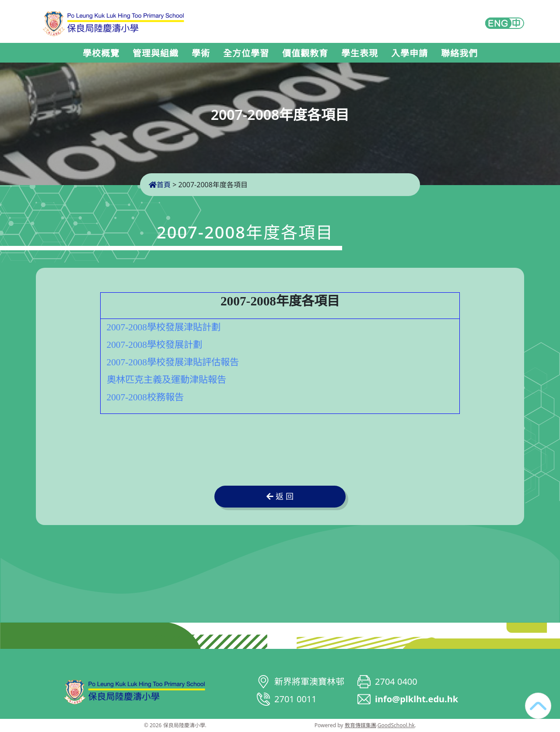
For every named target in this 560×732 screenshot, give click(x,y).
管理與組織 (156, 53)
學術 (201, 53)
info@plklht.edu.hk (416, 699)
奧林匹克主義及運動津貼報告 (166, 380)
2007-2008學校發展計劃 (154, 345)
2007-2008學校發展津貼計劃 (164, 327)
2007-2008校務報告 (145, 397)
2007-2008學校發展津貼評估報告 (173, 362)
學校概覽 (101, 53)
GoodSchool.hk (396, 725)
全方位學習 (246, 53)
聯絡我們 (459, 53)
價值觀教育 (305, 53)
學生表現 (360, 53)
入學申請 (409, 53)
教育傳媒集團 (360, 725)
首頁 (160, 185)
